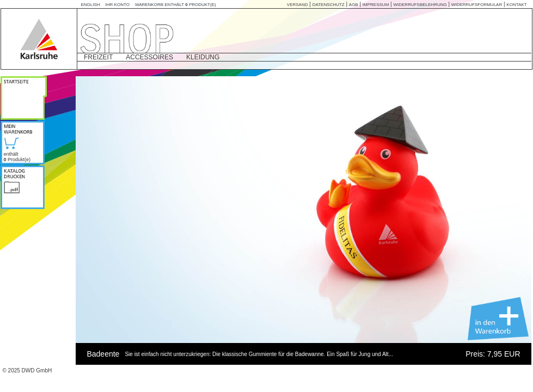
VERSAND (298, 5)
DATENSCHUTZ (329, 5)
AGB (354, 5)
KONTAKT (516, 5)
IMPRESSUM (376, 5)
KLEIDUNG (203, 57)
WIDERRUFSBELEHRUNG (420, 5)
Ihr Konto (118, 5)
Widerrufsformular (477, 5)
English (90, 5)
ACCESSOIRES (149, 57)
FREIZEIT (98, 57)
